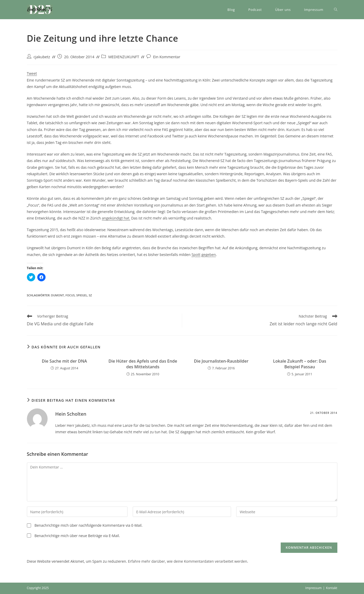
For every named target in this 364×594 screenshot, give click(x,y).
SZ (90, 295)
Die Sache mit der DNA (64, 361)
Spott (196, 255)
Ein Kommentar (167, 57)
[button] (40, 10)
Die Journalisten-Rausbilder (221, 361)
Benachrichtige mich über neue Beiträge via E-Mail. (77, 536)
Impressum (313, 588)
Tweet (32, 73)
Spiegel (82, 295)
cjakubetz (42, 57)
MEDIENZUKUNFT (124, 57)
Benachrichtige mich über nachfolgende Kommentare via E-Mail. (88, 525)
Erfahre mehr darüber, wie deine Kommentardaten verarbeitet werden (187, 561)
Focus (70, 295)
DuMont (57, 295)
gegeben (209, 255)
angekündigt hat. (116, 218)
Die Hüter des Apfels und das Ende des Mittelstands (143, 364)
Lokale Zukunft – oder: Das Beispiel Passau (300, 364)
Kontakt (332, 588)
